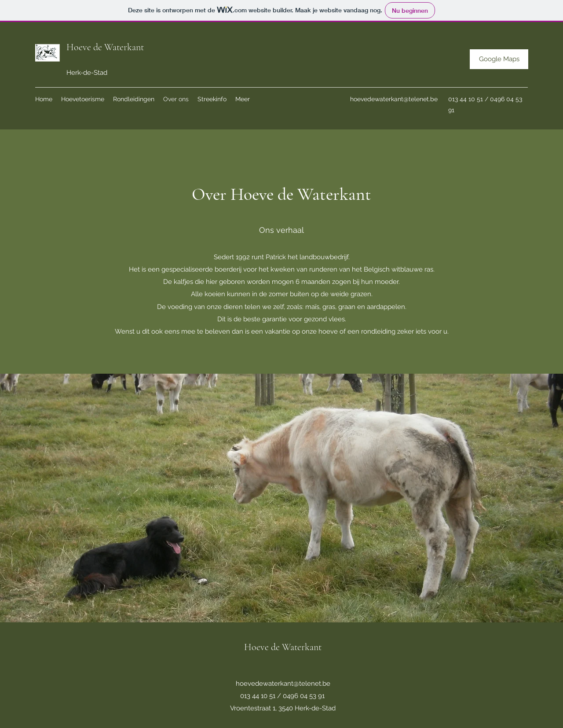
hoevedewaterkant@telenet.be (394, 99)
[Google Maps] (499, 59)
